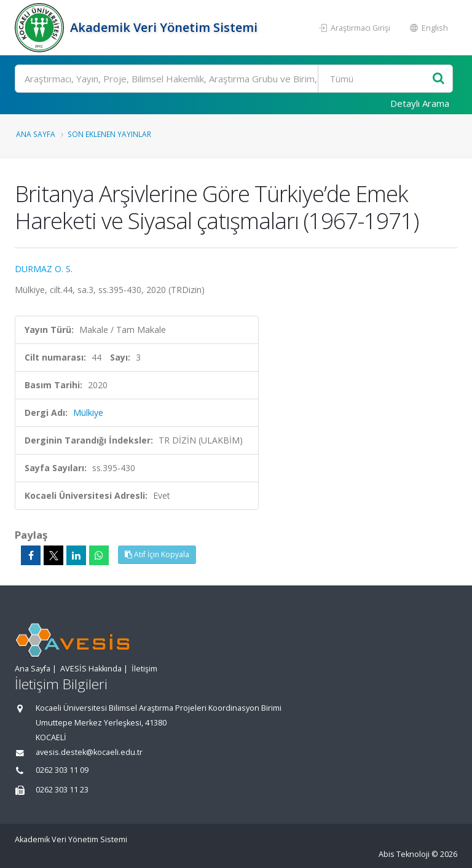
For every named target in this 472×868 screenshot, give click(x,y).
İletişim (144, 669)
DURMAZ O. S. (44, 269)
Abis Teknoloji (404, 854)
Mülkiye (88, 412)
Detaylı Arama (420, 103)
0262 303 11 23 (62, 790)
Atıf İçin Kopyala (157, 554)
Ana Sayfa (36, 134)
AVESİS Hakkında (91, 669)
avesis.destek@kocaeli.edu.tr (89, 752)
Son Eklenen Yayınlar (109, 134)
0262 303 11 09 (62, 770)
